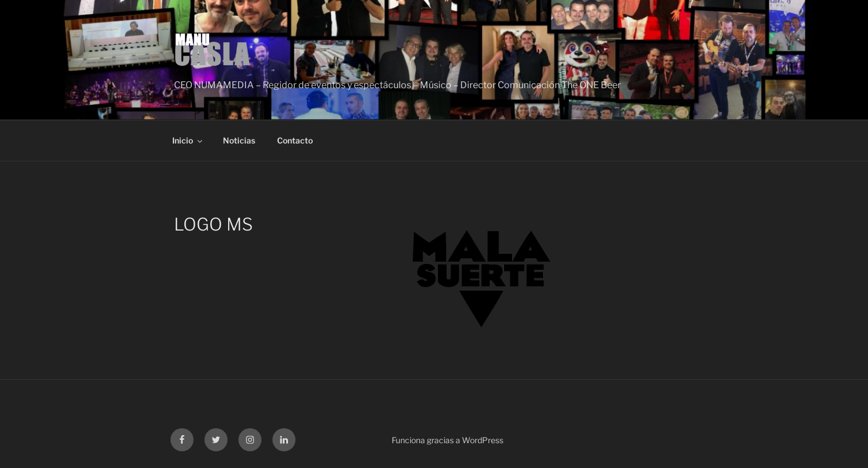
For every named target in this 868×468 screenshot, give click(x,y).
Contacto (295, 140)
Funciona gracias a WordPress (448, 440)
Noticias (239, 140)
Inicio (188, 140)
